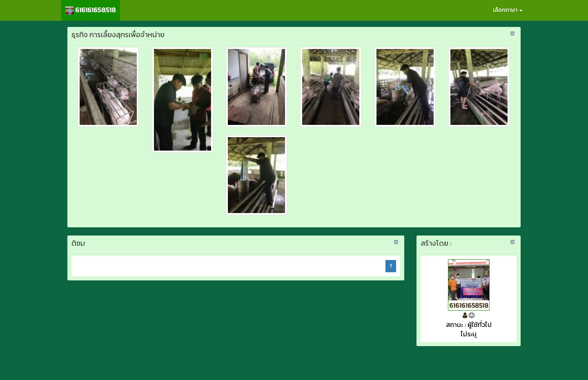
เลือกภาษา (508, 10)
